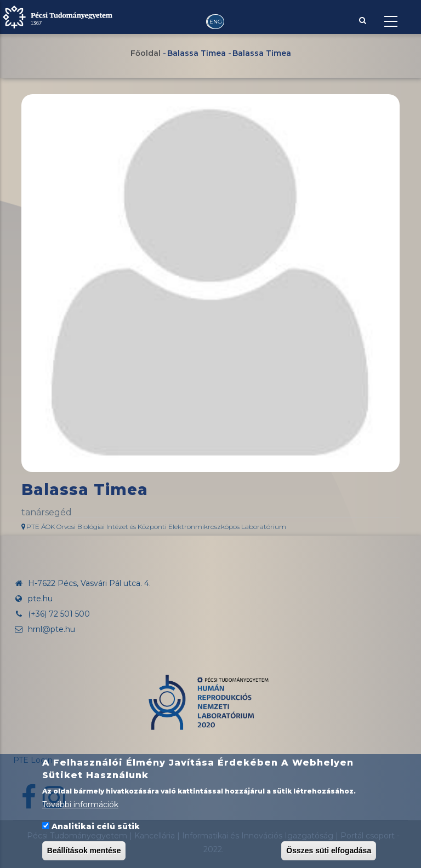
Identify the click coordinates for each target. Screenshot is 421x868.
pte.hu (40, 599)
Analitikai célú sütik (96, 826)
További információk (80, 805)
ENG (216, 22)
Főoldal (146, 53)
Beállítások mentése (84, 850)
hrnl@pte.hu (44, 629)
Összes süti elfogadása (329, 850)
